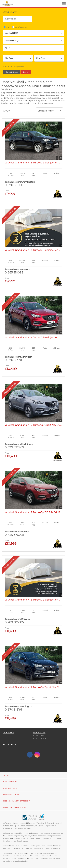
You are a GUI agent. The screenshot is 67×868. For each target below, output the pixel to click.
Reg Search (19, 67)
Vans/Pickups (19, 27)
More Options (11, 72)
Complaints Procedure (15, 807)
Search (26, 72)
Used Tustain (40, 739)
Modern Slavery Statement (17, 801)
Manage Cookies (11, 795)
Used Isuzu (39, 736)
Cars (7, 27)
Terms (6, 775)
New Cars (8, 733)
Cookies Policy (11, 788)
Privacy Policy (10, 782)
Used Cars (39, 733)
